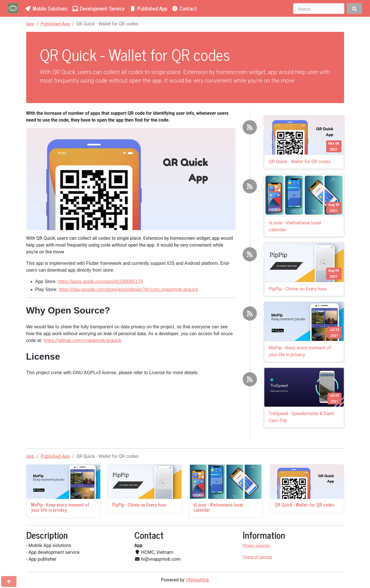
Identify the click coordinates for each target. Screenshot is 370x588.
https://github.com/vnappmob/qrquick (83, 340)
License (157, 373)
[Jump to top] (9, 581)
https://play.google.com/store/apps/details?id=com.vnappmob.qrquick (128, 289)
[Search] (319, 9)
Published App (55, 24)
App (30, 24)
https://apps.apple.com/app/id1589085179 (101, 281)
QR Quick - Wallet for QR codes (300, 162)
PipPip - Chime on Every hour (298, 289)
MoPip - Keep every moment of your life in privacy (60, 507)
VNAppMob (197, 580)
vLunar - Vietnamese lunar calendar (218, 507)
